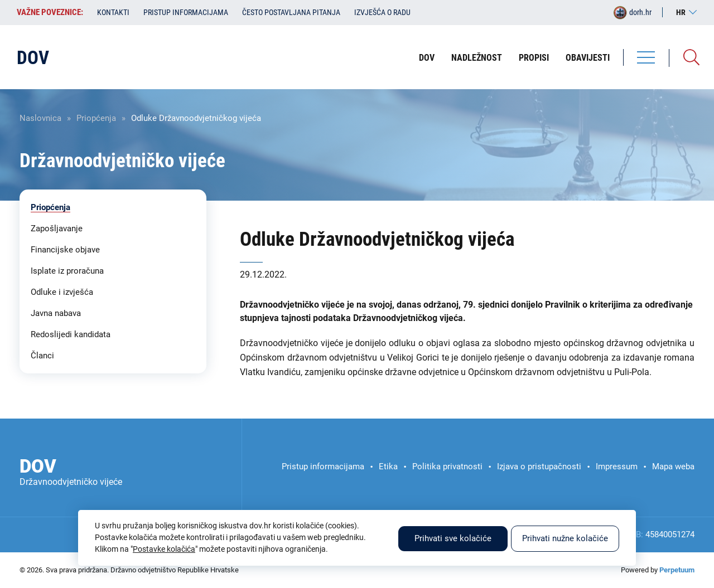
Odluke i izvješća (62, 292)
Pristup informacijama (186, 12)
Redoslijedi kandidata (71, 334)
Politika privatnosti (447, 466)
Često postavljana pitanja (291, 12)
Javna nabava (56, 313)
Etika (388, 466)
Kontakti (113, 12)
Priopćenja (96, 118)
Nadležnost (477, 58)
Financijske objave (65, 250)
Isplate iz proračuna (67, 271)
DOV (427, 58)
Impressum (617, 466)
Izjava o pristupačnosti (539, 466)
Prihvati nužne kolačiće (565, 538)
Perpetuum (677, 570)
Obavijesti (588, 58)
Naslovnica (40, 118)
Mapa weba (673, 466)
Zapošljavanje (57, 229)
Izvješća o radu (382, 12)
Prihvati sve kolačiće (453, 538)
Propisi (534, 58)
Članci (42, 356)
